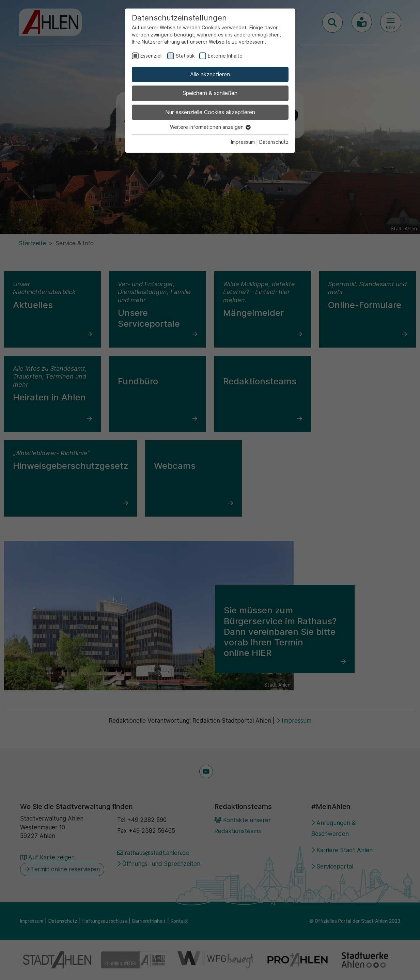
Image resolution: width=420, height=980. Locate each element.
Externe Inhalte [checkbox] (225, 56)
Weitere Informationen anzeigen (210, 127)
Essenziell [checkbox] (151, 56)
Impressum (243, 142)
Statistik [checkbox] (185, 56)
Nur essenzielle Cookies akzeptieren (210, 112)
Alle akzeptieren (210, 74)
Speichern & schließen (210, 93)
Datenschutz (274, 142)
